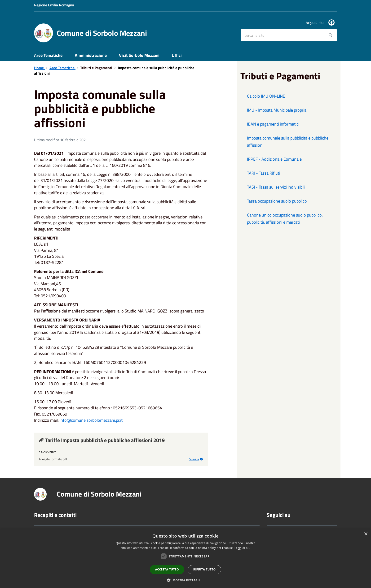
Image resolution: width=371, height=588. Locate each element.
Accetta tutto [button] (167, 569)
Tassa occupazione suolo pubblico (277, 201)
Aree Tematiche (48, 55)
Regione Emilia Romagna (54, 5)
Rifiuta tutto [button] (205, 569)
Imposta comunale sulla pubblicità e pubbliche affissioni (288, 142)
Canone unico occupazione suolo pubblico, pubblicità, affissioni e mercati (285, 219)
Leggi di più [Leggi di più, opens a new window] (242, 548)
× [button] (366, 534)
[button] (185, 580)
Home (39, 68)
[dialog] (185, 559)
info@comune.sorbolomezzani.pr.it (91, 420)
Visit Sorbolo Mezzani (139, 55)
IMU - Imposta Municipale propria (277, 110)
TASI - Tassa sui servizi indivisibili (276, 187)
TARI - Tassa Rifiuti (264, 173)
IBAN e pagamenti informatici (273, 124)
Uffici (177, 55)
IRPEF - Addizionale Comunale (274, 159)
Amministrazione (91, 55)
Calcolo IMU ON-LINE (266, 96)
